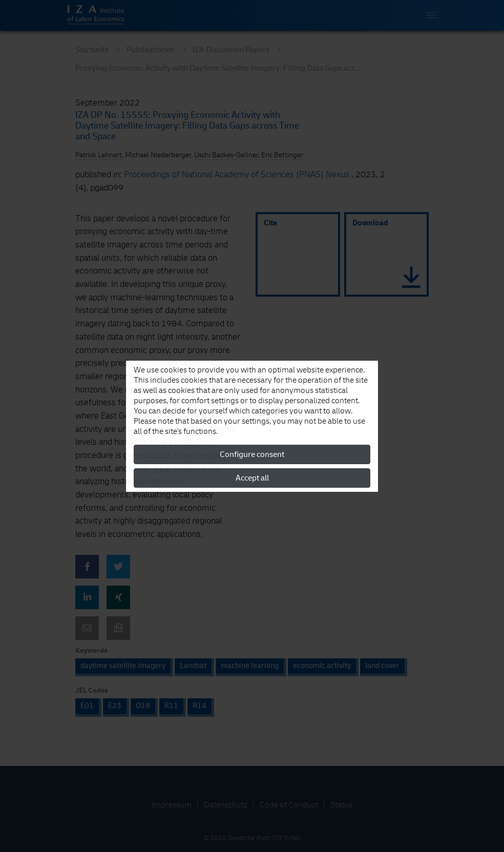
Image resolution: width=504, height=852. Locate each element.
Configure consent (252, 454)
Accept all (252, 478)
